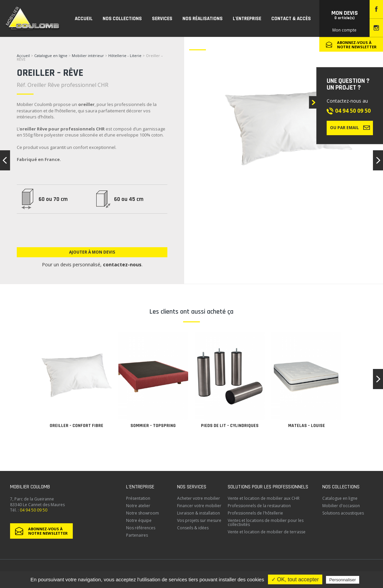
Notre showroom (143, 513)
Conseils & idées (193, 528)
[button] (378, 379)
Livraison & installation (199, 513)
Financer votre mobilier (199, 506)
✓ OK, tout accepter (295, 579)
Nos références (141, 528)
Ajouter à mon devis (92, 252)
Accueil (23, 56)
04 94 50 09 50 (353, 111)
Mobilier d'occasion (341, 506)
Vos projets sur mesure (199, 520)
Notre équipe (139, 520)
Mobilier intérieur (88, 56)
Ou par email (350, 127)
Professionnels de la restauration (259, 506)
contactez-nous (122, 264)
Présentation (138, 498)
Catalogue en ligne (51, 56)
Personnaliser (343, 580)
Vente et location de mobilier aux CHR (264, 498)
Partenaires (137, 535)
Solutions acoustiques (343, 513)
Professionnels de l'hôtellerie (255, 513)
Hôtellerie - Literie (125, 56)
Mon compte (344, 30)
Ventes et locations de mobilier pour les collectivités (266, 522)
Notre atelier (138, 506)
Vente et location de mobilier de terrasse (267, 532)
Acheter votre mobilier (199, 498)
